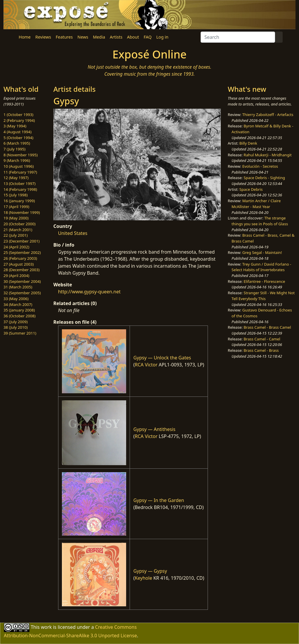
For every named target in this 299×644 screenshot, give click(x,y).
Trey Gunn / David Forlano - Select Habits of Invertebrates (261, 267)
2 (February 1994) (19, 120)
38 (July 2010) (16, 327)
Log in (162, 37)
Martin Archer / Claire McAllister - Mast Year (256, 204)
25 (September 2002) (22, 252)
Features (64, 37)
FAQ (148, 37)
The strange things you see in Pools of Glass (260, 221)
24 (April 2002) (16, 247)
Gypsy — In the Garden (159, 500)
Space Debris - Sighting (264, 178)
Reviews (43, 37)
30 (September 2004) (22, 281)
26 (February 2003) (20, 258)
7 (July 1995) (14, 149)
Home (25, 37)
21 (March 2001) (18, 230)
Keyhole (143, 578)
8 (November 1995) (21, 155)
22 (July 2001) (16, 235)
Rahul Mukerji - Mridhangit (268, 155)
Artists (116, 37)
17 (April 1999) (16, 207)
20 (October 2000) (20, 224)
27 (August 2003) (19, 264)
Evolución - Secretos (260, 166)
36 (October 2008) (20, 316)
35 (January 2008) (19, 310)
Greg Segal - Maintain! (262, 252)
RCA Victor (146, 365)
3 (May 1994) (15, 126)
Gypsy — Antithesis (154, 429)
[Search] (238, 37)
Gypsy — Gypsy (150, 571)
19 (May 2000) (16, 218)
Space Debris (251, 189)
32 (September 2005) (22, 293)
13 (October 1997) (20, 183)
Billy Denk (248, 143)
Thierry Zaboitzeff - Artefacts (268, 115)
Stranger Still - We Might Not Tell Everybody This (263, 296)
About (133, 37)
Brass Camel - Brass (261, 350)
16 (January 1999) (19, 201)
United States (73, 233)
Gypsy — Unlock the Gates (162, 358)
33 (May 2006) (16, 299)
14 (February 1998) (20, 189)
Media (99, 37)
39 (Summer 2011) (20, 333)
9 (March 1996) (17, 160)
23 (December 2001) (21, 241)
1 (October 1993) (18, 115)
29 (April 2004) (16, 276)
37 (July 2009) (16, 322)
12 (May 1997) (16, 178)
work (46, 627)
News (83, 37)
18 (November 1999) (22, 212)
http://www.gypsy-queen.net (89, 292)
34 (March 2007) (18, 304)
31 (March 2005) (18, 287)
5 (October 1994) (18, 138)
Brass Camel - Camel (262, 339)
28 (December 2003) (21, 270)
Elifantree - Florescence (264, 281)
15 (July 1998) (16, 195)
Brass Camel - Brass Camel (267, 327)
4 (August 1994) (18, 132)
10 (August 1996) (19, 166)
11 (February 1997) (20, 172)
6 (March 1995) (17, 143)
